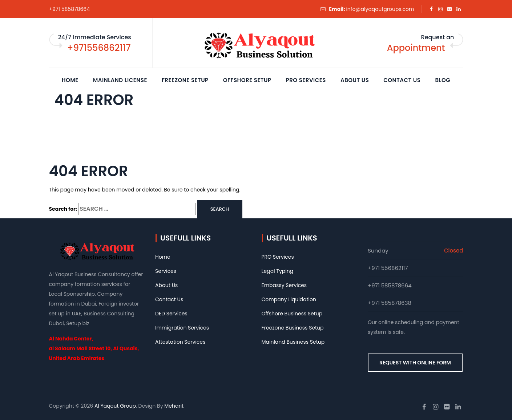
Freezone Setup (185, 80)
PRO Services (306, 80)
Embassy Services (284, 285)
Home (70, 80)
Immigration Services (182, 328)
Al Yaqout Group (115, 406)
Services (166, 271)
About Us (355, 80)
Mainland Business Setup (293, 342)
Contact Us (402, 80)
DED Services (171, 314)
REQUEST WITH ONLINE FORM (415, 363)
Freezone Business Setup (293, 328)
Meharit (174, 406)
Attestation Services (180, 342)
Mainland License (120, 80)
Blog (443, 80)
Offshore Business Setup (292, 314)
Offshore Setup (247, 80)
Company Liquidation (289, 299)
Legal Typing (278, 271)
